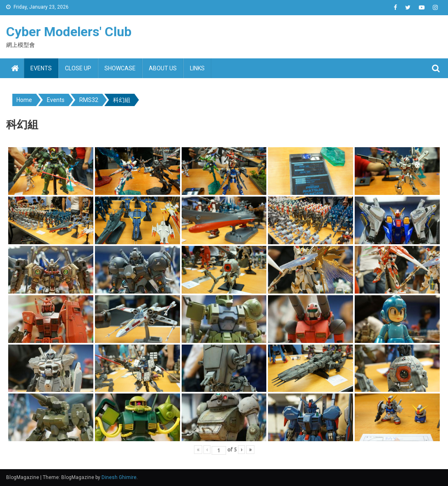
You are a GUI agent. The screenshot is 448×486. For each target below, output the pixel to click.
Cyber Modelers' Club (69, 32)
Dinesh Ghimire (119, 477)
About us (163, 68)
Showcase (120, 68)
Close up (78, 68)
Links (197, 68)
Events (41, 68)
